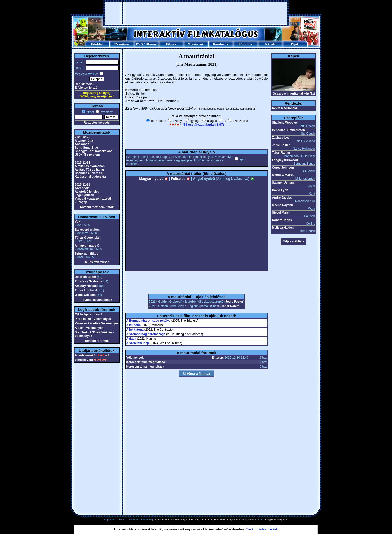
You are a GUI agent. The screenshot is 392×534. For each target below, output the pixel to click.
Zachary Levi (281, 138)
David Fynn (280, 190)
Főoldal (97, 44)
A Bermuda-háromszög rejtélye (149, 321)
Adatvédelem (177, 520)
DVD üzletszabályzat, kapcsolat (230, 520)
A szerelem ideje (138, 343)
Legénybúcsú (85, 195)
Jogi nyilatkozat (161, 520)
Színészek (196, 44)
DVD (139, 44)
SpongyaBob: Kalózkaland (94, 151)
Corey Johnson (283, 168)
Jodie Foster (234, 302)
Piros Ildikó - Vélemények (93, 319)
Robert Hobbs (282, 220)
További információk (262, 529)
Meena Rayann (283, 205)
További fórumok (97, 341)
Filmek (171, 44)
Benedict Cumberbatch (289, 130)
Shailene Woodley (285, 123)
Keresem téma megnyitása (145, 367)
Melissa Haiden (283, 228)
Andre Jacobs (282, 198)
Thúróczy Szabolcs (89, 281)
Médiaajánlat (206, 520)
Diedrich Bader (86, 277)
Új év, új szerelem (87, 155)
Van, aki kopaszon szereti (93, 199)
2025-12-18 (83, 163)
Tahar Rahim (230, 306)
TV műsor (122, 44)
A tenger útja (84, 141)
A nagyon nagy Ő (87, 246)
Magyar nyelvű (154, 179)
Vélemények (135, 358)
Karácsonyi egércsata (90, 177)
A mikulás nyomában (90, 166)
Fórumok (245, 44)
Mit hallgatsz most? (89, 314)
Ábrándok (82, 188)
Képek (270, 44)
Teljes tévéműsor (97, 262)
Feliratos (180, 179)
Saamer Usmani (283, 183)
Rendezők (221, 44)
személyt (106, 112)
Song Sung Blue (87, 148)
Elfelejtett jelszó (86, 88)
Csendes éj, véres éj (89, 173)
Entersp (217, 358)
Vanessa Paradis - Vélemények (97, 323)
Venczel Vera (84, 360)
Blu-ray (151, 44)
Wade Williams (85, 295)
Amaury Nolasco (87, 286)
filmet (90, 112)
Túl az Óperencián (88, 238)
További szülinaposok (97, 300)
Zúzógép (81, 202)
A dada (131, 339)
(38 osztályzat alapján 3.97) (203, 124)
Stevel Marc (281, 213)
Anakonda (82, 144)
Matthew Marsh (283, 175)
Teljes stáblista (294, 241)
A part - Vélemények (89, 328)
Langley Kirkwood (285, 160)
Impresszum (192, 520)
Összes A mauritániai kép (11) (294, 94)
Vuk (78, 222)
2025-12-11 (83, 185)
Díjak (295, 44)
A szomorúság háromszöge (146, 334)
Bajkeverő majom (87, 230)
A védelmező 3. (86, 355)
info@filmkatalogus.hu (277, 520)
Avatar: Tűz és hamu (90, 170)
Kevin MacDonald (285, 108)
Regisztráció (84, 84)
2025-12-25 (83, 137)
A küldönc (134, 325)
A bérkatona (135, 330)
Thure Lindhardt (86, 290)
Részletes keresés (97, 123)
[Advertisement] (196, 13)
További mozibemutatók (97, 207)
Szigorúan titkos (87, 254)
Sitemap (252, 520)
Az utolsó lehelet (87, 192)
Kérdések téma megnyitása (146, 362)
